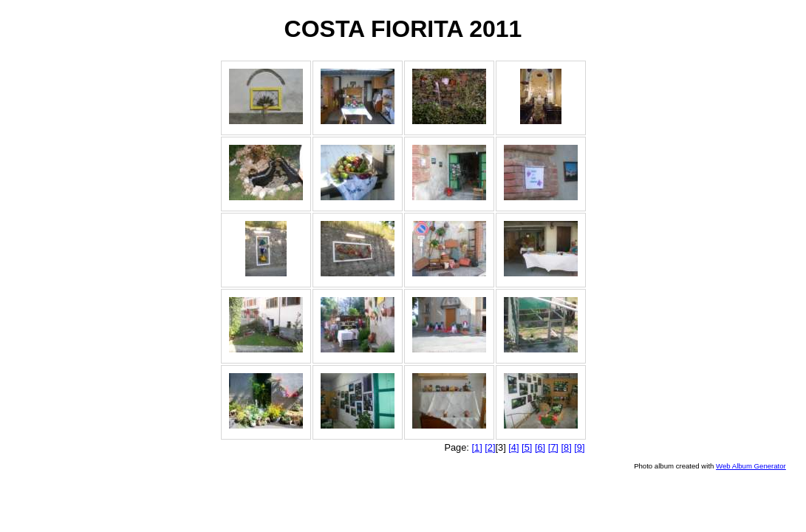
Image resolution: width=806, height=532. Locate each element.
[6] (540, 447)
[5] (527, 447)
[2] (490, 447)
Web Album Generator (751, 466)
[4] (513, 447)
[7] (553, 447)
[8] (566, 447)
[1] (477, 447)
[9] (579, 447)
